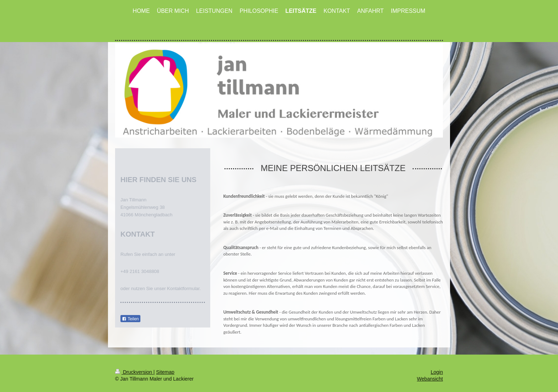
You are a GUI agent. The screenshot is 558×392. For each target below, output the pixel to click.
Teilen (130, 319)
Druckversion (134, 367)
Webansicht (430, 374)
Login (437, 367)
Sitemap (165, 367)
